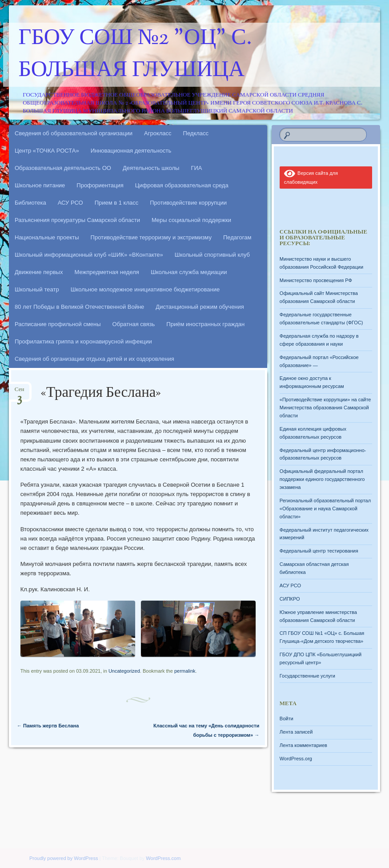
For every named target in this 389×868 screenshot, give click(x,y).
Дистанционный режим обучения (200, 307)
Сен (20, 392)
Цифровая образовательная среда (182, 185)
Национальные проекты (47, 237)
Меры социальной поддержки (191, 220)
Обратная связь (134, 324)
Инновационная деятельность (131, 151)
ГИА (196, 168)
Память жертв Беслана (48, 726)
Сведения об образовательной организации (74, 133)
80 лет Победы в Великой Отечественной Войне (79, 307)
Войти (287, 719)
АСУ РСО (70, 203)
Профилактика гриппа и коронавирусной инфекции (83, 341)
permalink (185, 671)
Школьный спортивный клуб (212, 255)
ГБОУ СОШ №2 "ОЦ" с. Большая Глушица (135, 55)
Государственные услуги (307, 676)
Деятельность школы (151, 168)
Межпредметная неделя (106, 272)
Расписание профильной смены (58, 324)
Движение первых (39, 272)
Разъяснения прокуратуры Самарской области (77, 220)
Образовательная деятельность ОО (63, 168)
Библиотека (30, 203)
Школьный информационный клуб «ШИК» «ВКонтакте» (89, 255)
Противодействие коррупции (188, 203)
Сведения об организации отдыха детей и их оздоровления (94, 359)
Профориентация (100, 185)
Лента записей (296, 732)
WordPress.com (163, 858)
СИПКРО (290, 599)
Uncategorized (124, 671)
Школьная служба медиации (189, 272)
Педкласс (196, 133)
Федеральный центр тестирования (319, 551)
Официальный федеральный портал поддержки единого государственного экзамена (322, 479)
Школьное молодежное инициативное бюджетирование (145, 289)
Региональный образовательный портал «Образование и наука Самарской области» (325, 509)
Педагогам (237, 237)
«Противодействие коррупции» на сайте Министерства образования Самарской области (325, 408)
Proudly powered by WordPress (64, 858)
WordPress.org (296, 759)
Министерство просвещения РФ (316, 280)
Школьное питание (40, 185)
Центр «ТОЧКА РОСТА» (47, 151)
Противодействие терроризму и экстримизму (151, 237)
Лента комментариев (303, 745)
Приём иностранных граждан (205, 324)
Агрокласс (158, 133)
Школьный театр (37, 289)
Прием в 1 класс (117, 203)
